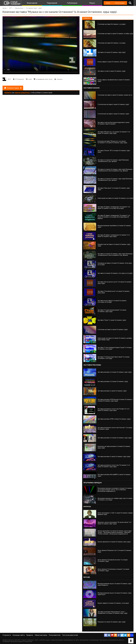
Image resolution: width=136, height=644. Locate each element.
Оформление (19, 8)
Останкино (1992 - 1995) (34, 8)
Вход (108, 3)
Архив (4, 8)
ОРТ (11, 8)
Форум (92, 3)
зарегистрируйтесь (22, 93)
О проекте (7, 635)
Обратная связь (41, 635)
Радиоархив (52, 3)
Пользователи (55, 635)
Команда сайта (19, 635)
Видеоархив (32, 3)
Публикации (72, 3)
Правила (30, 635)
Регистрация (120, 3)
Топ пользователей (70, 635)
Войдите (8, 93)
